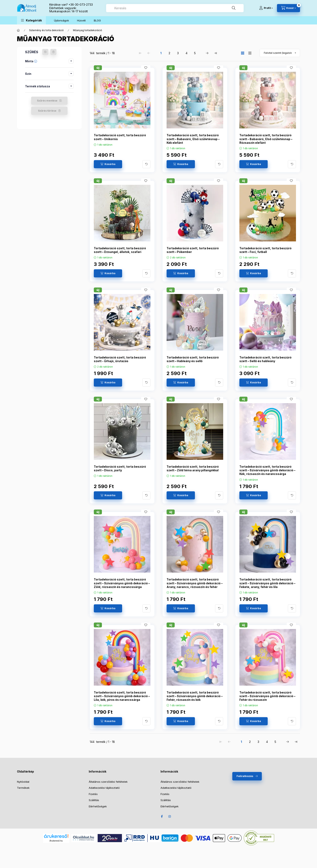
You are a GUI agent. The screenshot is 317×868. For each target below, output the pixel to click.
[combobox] (175, 8)
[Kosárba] (108, 164)
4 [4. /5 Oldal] (187, 53)
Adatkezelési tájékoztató (104, 788)
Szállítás (94, 800)
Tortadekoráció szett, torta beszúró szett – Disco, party (120, 468)
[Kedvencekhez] (146, 68)
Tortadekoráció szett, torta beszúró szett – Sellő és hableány (265, 359)
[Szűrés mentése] (45, 52)
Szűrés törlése (47, 111)
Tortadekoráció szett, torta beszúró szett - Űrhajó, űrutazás (120, 359)
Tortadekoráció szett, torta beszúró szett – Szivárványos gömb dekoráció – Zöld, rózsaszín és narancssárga (122, 583)
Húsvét (81, 20)
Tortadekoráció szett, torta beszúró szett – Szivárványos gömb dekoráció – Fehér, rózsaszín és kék (195, 696)
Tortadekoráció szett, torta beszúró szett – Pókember (193, 250)
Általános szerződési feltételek (108, 782)
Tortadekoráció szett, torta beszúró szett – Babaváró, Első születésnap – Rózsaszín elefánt (266, 139)
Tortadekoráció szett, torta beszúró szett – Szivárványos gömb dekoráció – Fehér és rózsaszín (267, 696)
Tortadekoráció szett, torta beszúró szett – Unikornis (120, 137)
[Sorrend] (280, 53)
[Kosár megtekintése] (288, 8)
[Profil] (266, 8)
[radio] (250, 53)
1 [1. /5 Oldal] (161, 53)
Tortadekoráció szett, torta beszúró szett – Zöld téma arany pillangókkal (193, 468)
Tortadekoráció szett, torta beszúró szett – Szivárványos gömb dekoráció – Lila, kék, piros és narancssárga (122, 696)
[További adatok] (146, 164)
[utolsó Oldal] (216, 53)
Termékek (23, 788)
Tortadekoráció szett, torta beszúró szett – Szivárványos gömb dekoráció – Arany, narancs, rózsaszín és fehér (195, 583)
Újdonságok (61, 20)
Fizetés (93, 794)
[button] (31, 20)
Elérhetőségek (98, 806)
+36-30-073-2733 (81, 5)
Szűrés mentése (47, 101)
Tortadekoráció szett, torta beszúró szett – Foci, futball (265, 250)
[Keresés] (234, 8)
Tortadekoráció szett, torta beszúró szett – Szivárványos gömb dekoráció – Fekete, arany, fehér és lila (267, 583)
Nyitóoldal (23, 782)
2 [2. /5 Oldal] (169, 53)
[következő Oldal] (207, 53)
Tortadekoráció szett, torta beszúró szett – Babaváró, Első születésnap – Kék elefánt (193, 139)
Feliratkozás (245, 776)
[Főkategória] (18, 30)
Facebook (162, 816)
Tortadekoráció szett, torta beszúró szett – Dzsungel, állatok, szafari (120, 250)
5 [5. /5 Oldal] (195, 53)
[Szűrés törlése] (53, 52)
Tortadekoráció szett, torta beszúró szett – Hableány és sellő (193, 359)
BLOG (97, 20)
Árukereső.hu (56, 841)
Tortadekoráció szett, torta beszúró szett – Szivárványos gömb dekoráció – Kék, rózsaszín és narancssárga (267, 470)
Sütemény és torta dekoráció (46, 30)
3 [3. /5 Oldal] (178, 53)
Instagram (170, 816)
